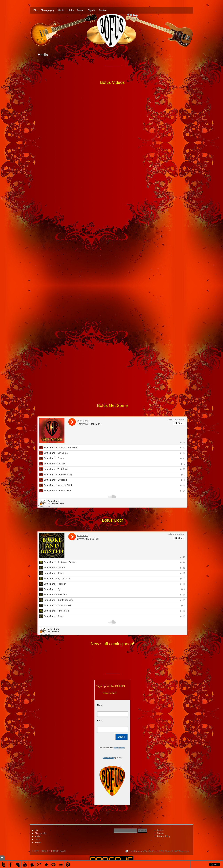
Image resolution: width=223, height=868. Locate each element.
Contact (103, 10)
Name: (100, 705)
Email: (100, 721)
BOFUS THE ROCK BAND (53, 851)
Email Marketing (108, 758)
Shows (81, 10)
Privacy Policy (164, 836)
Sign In (92, 10)
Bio (35, 10)
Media (61, 10)
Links (71, 10)
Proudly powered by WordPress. (144, 851)
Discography (47, 10)
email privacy (120, 748)
